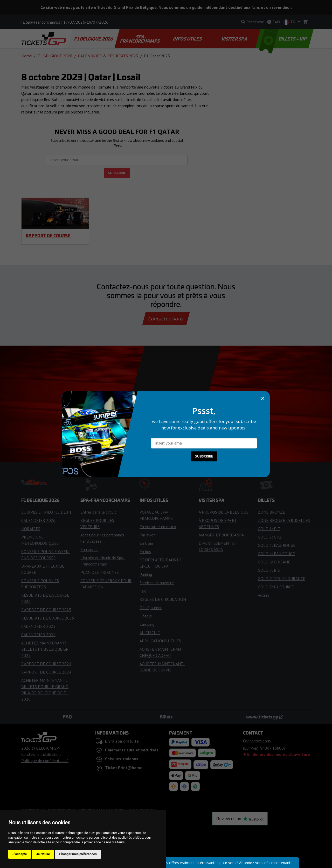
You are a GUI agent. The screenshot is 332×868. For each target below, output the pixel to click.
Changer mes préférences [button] (78, 854)
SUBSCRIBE (204, 456)
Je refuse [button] (43, 854)
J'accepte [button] (20, 854)
